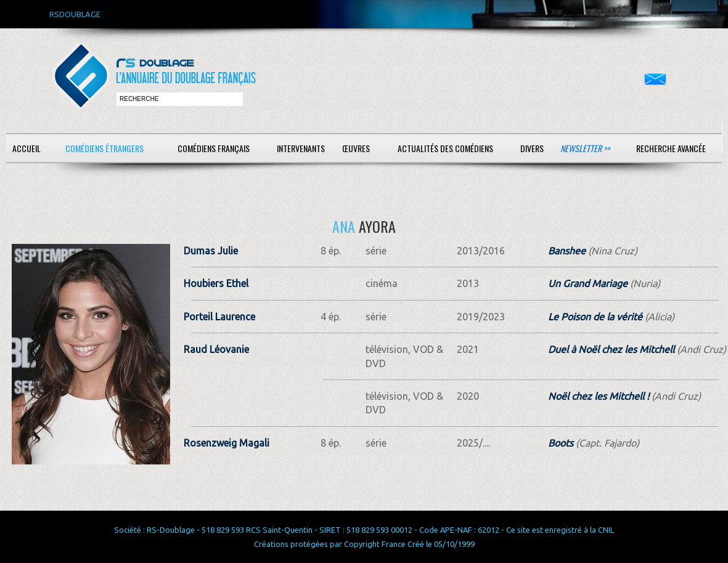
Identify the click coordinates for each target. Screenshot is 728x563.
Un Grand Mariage (588, 283)
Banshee (567, 251)
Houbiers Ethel (216, 283)
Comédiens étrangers (104, 148)
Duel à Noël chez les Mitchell (611, 349)
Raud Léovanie (216, 349)
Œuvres (356, 148)
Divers (532, 148)
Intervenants (301, 148)
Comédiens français (214, 148)
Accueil (27, 148)
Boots (561, 443)
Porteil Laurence (219, 317)
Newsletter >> (585, 148)
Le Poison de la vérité (595, 317)
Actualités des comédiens (445, 148)
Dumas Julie (211, 251)
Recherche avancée (671, 148)
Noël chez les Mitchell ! (599, 396)
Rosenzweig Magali (227, 443)
